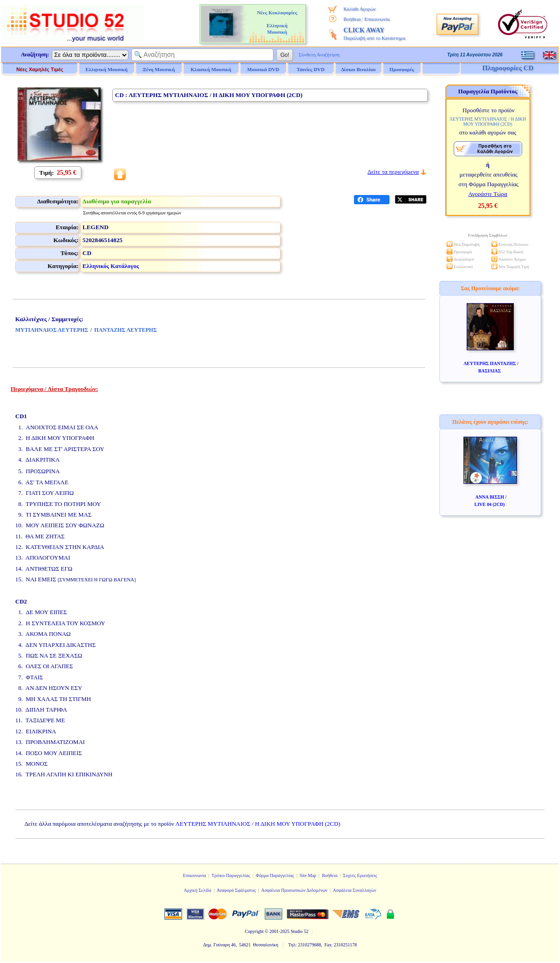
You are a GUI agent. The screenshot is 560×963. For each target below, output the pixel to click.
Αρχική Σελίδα (198, 890)
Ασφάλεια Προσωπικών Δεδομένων (294, 890)
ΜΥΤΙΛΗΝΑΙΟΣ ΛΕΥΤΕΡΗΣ (52, 330)
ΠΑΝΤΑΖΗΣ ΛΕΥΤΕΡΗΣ (125, 330)
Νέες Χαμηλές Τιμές (40, 69)
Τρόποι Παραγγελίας (231, 875)
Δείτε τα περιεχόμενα (393, 172)
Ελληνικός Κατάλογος (111, 266)
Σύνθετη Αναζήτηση (319, 55)
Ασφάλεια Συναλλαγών (354, 890)
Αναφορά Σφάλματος (236, 890)
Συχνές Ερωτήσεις (360, 875)
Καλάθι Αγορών (359, 9)
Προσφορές (402, 69)
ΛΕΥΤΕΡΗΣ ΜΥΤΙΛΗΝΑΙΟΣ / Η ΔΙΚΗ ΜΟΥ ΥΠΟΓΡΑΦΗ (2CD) (258, 824)
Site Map (308, 875)
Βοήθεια (352, 19)
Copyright (254, 931)
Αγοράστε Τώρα (488, 194)
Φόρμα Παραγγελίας (275, 875)
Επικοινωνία (377, 19)
